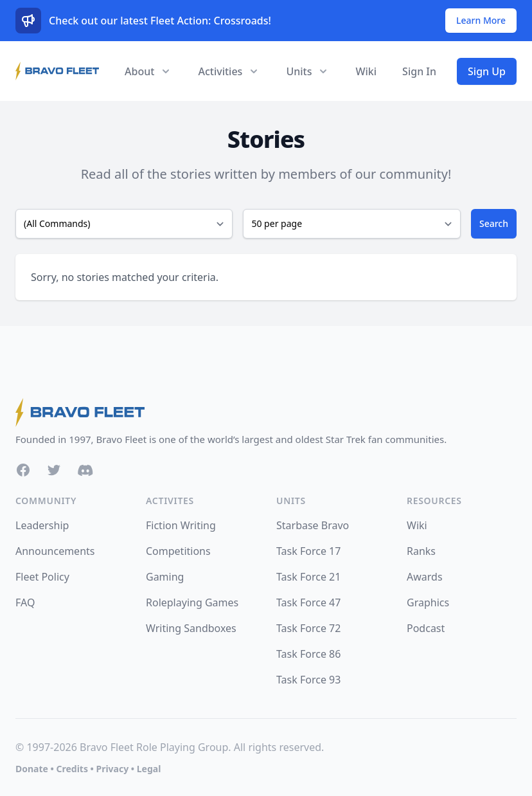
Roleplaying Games (192, 602)
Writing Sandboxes (191, 628)
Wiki (366, 71)
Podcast (426, 628)
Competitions (178, 551)
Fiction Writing (181, 525)
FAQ (25, 602)
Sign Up (487, 71)
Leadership (42, 525)
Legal (149, 769)
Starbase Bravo (313, 525)
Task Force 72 (308, 628)
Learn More (481, 20)
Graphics (428, 602)
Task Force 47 (308, 602)
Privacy (112, 769)
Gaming (165, 577)
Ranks (421, 551)
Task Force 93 (308, 680)
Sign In (419, 71)
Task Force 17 (308, 551)
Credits (72, 769)
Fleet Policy (42, 577)
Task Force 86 (308, 654)
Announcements (55, 551)
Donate (32, 769)
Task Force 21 (308, 577)
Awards (425, 577)
